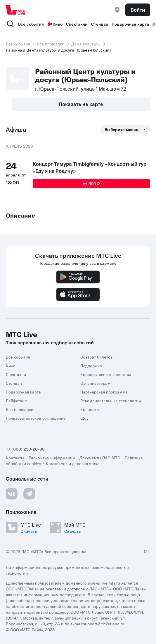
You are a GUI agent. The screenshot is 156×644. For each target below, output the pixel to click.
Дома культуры (86, 44)
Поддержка (91, 366)
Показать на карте (81, 104)
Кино (55, 24)
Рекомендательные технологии (111, 400)
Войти (138, 10)
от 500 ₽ (91, 184)
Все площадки (51, 44)
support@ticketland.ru (104, 624)
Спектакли (77, 24)
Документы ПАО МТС (100, 458)
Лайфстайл (16, 400)
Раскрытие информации (52, 458)
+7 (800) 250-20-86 (25, 449)
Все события (31, 24)
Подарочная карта (130, 24)
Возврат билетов (96, 357)
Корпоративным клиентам (106, 374)
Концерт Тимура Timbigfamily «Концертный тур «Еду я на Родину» (90, 167)
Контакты (15, 458)
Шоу (84, 418)
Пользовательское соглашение (36, 418)
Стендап (100, 24)
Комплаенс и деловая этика (73, 463)
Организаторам (95, 383)
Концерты (90, 409)
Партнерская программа (104, 392)
